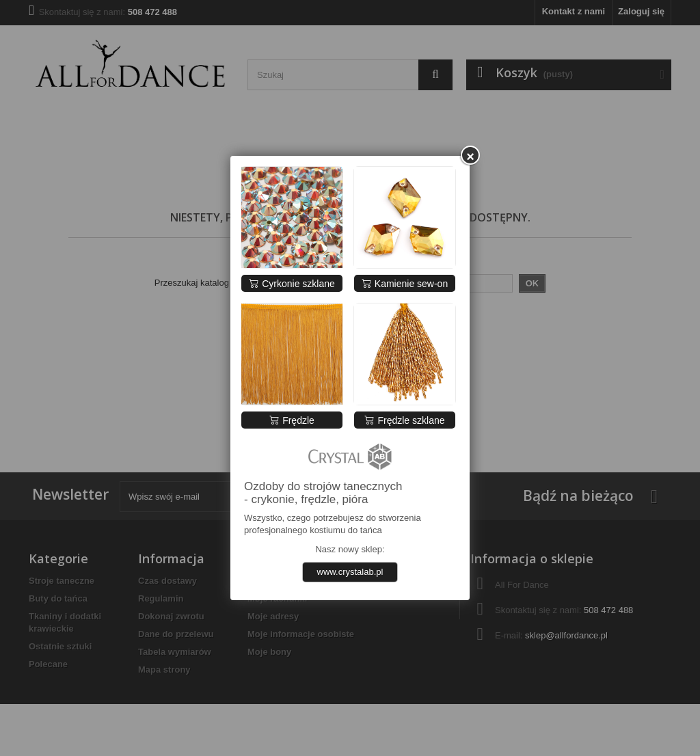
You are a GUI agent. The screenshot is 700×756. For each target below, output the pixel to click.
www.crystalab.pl (350, 572)
